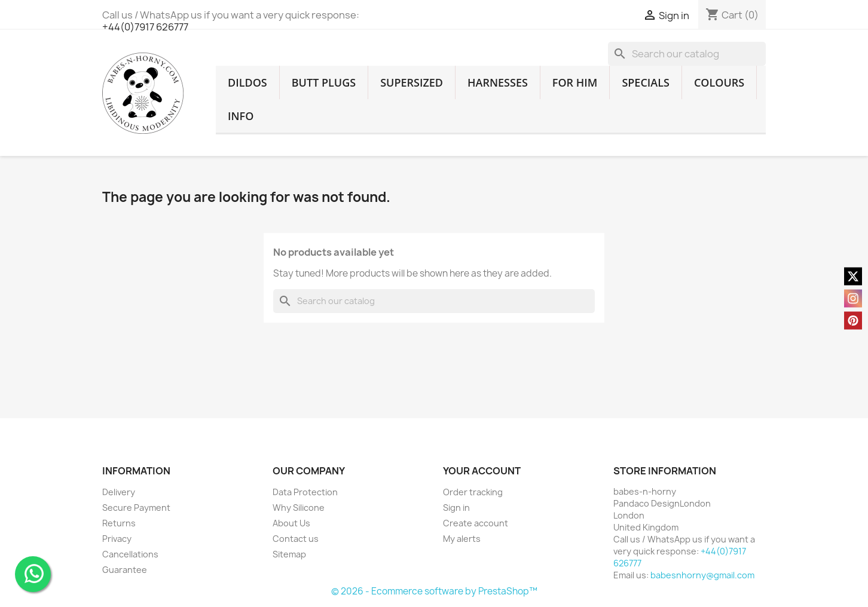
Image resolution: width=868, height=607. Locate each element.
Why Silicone (299, 508)
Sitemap (289, 554)
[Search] (687, 54)
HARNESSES (498, 82)
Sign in (456, 508)
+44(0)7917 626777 (145, 27)
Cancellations (130, 554)
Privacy (117, 539)
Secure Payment (136, 508)
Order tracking (473, 492)
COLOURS (719, 82)
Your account (482, 471)
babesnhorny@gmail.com (702, 575)
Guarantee (125, 570)
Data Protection (305, 492)
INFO (241, 116)
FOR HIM (575, 82)
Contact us (296, 539)
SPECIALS (646, 82)
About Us (291, 523)
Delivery (119, 492)
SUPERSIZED (412, 82)
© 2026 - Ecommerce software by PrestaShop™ (434, 591)
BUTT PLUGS (324, 82)
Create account (476, 523)
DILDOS (247, 82)
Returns (119, 523)
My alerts (462, 539)
